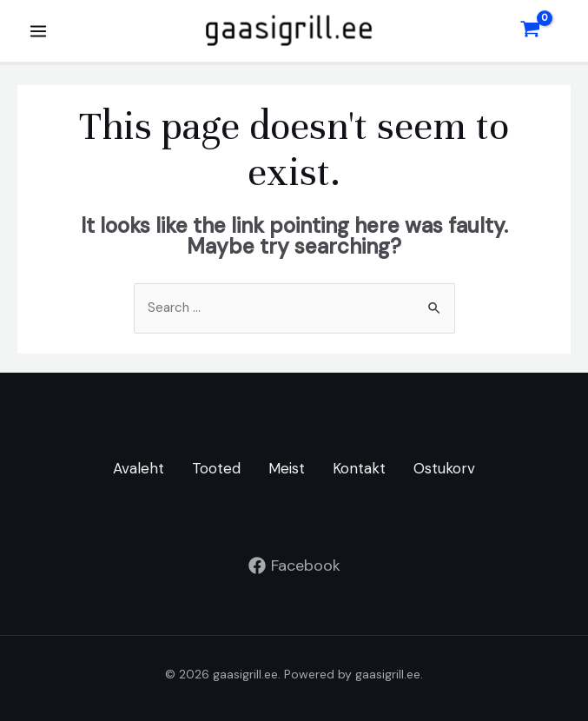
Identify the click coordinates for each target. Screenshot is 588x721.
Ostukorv (444, 469)
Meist (287, 469)
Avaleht (139, 469)
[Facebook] (294, 566)
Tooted (216, 469)
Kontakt (359, 469)
